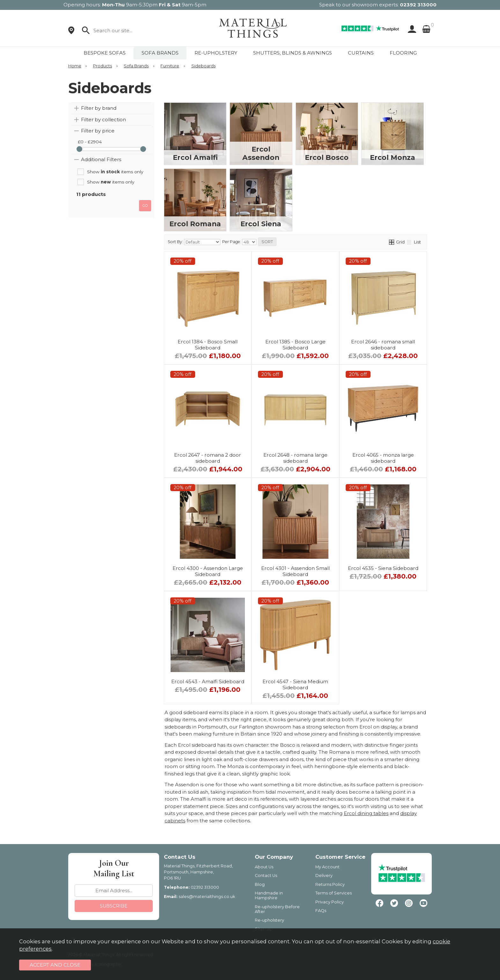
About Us (264, 867)
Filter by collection (103, 120)
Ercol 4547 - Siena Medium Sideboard (295, 685)
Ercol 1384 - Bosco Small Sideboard (208, 345)
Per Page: (239, 242)
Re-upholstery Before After (277, 909)
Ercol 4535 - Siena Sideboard (383, 568)
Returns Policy (330, 884)
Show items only (115, 172)
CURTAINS (361, 53)
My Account (327, 867)
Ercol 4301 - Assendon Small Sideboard (295, 571)
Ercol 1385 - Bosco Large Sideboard (295, 345)
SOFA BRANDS (160, 53)
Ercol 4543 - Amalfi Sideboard (208, 681)
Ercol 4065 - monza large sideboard (383, 458)
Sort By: (194, 242)
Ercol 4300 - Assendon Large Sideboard (208, 571)
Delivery (324, 875)
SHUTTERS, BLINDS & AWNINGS (293, 53)
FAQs (321, 911)
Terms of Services (334, 893)
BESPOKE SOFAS (105, 53)
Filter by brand (99, 108)
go (145, 206)
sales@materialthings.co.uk (207, 897)
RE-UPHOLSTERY (216, 53)
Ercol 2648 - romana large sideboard (295, 458)
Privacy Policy (330, 902)
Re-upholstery (269, 920)
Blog (260, 884)
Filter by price (98, 131)
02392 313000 (418, 5)
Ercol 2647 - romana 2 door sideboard (208, 458)
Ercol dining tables (366, 813)
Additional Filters (101, 159)
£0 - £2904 (90, 142)
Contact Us (266, 875)
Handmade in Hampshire (269, 895)
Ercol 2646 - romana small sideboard (383, 345)
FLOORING (403, 53)
